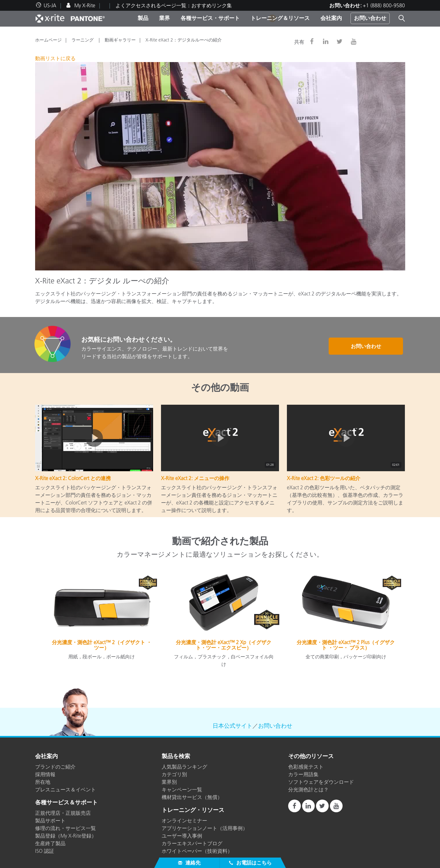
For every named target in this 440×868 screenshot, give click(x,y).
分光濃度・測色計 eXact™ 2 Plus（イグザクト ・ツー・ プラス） (346, 645)
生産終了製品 (50, 843)
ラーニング (83, 40)
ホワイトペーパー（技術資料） (197, 851)
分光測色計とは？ (308, 789)
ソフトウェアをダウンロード (321, 782)
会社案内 (331, 18)
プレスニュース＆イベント (65, 789)
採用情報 (45, 774)
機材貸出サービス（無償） (192, 797)
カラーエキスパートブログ (192, 843)
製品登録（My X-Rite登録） (66, 836)
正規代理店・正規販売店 (63, 813)
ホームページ (48, 40)
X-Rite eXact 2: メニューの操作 (195, 478)
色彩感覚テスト (306, 767)
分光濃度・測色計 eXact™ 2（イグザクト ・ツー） (102, 645)
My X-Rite (84, 5)
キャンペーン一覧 (182, 789)
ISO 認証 (45, 851)
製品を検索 (176, 757)
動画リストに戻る (55, 58)
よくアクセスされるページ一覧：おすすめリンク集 (174, 5)
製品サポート (50, 820)
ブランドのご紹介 (55, 767)
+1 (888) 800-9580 (384, 5)
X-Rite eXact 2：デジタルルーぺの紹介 (184, 40)
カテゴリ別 (174, 774)
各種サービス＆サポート (66, 803)
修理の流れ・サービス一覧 (65, 828)
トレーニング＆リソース (280, 18)
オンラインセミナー (184, 820)
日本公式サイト (232, 726)
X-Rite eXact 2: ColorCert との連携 (73, 478)
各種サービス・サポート (210, 18)
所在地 (43, 782)
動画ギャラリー (120, 40)
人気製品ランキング (184, 767)
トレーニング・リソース (193, 810)
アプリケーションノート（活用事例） (205, 828)
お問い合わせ (370, 18)
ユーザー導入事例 (182, 836)
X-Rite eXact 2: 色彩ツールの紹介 (324, 478)
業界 (164, 18)
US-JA (50, 5)
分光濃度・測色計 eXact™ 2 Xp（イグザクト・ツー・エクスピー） (224, 645)
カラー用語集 (303, 774)
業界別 (169, 782)
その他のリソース (311, 757)
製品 (143, 18)
